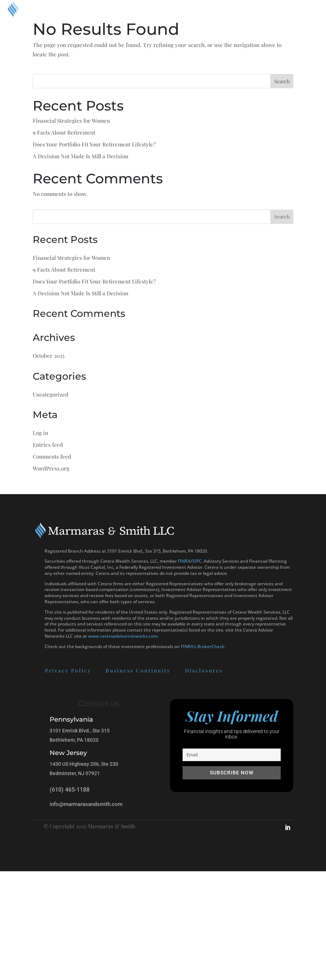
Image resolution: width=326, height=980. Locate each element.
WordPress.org (51, 468)
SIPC (197, 561)
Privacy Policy (31, 670)
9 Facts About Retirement (64, 132)
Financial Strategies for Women (71, 121)
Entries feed (48, 445)
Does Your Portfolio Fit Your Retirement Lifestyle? (94, 144)
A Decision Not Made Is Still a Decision (81, 156)
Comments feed (52, 456)
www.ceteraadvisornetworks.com (123, 636)
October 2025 (49, 356)
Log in (40, 433)
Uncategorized (50, 394)
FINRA (184, 561)
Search (282, 81)
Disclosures (167, 670)
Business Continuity (101, 670)
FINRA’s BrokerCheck (203, 646)
